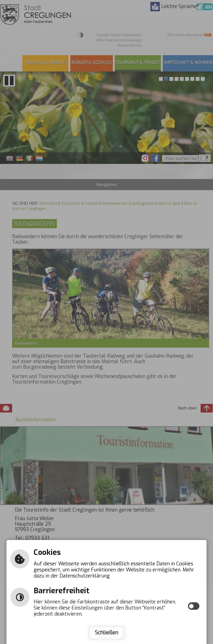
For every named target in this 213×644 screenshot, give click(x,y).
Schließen (107, 633)
